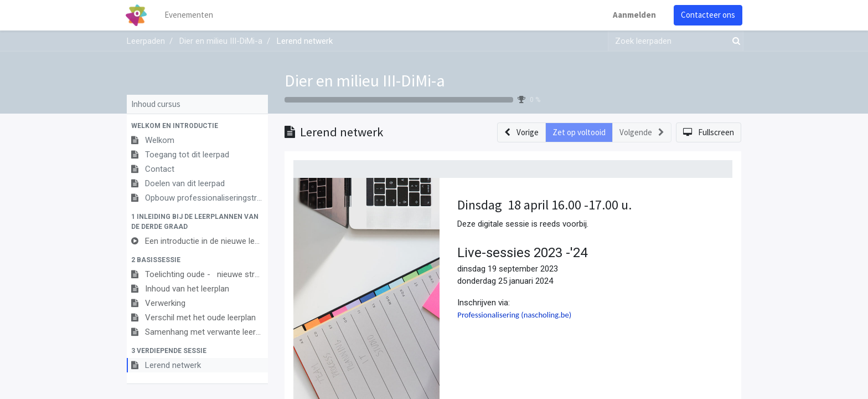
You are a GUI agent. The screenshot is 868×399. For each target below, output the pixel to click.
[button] (197, 126)
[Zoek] (734, 41)
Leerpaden (146, 41)
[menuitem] (190, 15)
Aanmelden (633, 15)
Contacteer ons (707, 15)
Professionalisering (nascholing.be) (514, 315)
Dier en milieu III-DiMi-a (365, 80)
